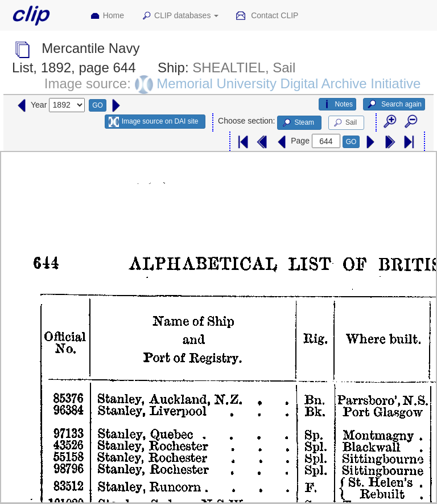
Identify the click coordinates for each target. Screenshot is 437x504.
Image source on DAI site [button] (153, 122)
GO (98, 105)
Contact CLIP (267, 16)
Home (107, 16)
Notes (337, 104)
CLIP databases (180, 16)
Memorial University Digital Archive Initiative (288, 83)
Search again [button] (394, 104)
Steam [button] (298, 123)
